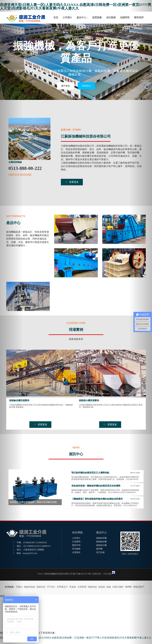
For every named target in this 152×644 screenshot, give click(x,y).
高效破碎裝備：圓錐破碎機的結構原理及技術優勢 (96, 486)
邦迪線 (73, 587)
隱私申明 (76, 545)
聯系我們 (139, 17)
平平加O (51, 587)
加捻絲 (102, 587)
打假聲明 (76, 542)
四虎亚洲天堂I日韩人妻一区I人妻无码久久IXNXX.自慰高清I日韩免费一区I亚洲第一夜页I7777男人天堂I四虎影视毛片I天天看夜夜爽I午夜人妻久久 (76, 7)
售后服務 (76, 549)
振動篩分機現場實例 (89, 400)
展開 (2, 596)
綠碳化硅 (41, 587)
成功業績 (111, 17)
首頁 (56, 17)
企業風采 (76, 552)
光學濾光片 (62, 587)
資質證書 (97, 17)
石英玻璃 (82, 587)
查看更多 (72, 182)
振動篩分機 (101, 545)
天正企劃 (107, 574)
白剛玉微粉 (118, 587)
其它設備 (100, 552)
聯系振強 (86, 86)
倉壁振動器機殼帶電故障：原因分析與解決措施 (33, 502)
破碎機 (99, 549)
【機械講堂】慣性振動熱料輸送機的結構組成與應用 (97, 499)
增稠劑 (128, 587)
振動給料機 (101, 538)
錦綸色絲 (92, 587)
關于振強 (66, 86)
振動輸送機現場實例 (19, 400)
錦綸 (109, 587)
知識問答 (125, 17)
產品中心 (81, 17)
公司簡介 (67, 17)
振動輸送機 (101, 542)
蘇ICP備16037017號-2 (82, 574)
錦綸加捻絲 (29, 587)
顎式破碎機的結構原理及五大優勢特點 (90, 473)
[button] (11, 322)
